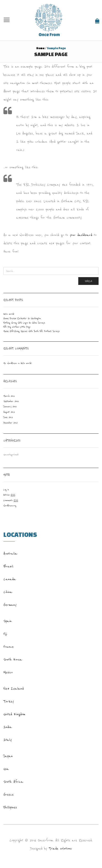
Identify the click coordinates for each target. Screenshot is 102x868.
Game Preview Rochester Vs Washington (22, 318)
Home (40, 48)
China (8, 592)
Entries (9, 495)
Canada (10, 579)
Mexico (8, 672)
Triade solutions (60, 849)
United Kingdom (14, 714)
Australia (10, 554)
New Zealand (14, 689)
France (9, 647)
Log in (6, 490)
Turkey (9, 701)
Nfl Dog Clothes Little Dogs (17, 327)
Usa (6, 769)
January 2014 (10, 407)
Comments (11, 500)
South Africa (13, 782)
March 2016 (9, 396)
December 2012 (10, 423)
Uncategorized (11, 455)
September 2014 (11, 401)
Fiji (5, 634)
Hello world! (9, 314)
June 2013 (8, 417)
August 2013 (9, 412)
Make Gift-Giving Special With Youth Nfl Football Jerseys (31, 331)
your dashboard (81, 235)
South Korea (13, 660)
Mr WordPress (10, 363)
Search (88, 281)
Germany (10, 605)
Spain (8, 621)
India (8, 727)
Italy (8, 740)
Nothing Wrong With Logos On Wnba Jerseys (24, 323)
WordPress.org (10, 506)
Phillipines (10, 807)
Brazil (8, 566)
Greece (9, 795)
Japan (8, 756)
